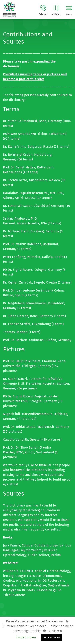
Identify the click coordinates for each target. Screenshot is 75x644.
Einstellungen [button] (26, 637)
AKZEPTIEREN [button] (52, 638)
